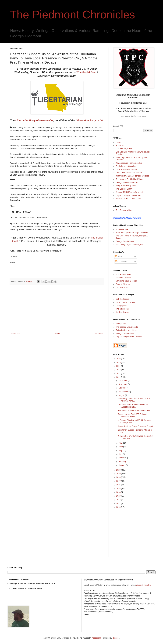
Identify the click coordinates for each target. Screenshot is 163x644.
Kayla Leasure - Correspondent (129, 163)
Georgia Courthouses (125, 241)
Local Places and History (126, 169)
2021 (119, 377)
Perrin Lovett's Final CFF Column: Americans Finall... (132, 415)
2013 (119, 496)
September (124, 392)
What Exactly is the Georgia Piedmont (132, 233)
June (121, 447)
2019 (119, 474)
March (122, 458)
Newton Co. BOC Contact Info (128, 199)
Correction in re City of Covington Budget (135, 426)
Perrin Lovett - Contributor (127, 166)
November (123, 384)
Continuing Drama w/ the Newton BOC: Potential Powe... (135, 400)
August (122, 395)
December (123, 381)
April (121, 454)
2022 (119, 374)
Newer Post (16, 334)
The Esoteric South (124, 189)
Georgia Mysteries (123, 284)
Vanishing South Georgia (126, 281)
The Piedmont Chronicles (72, 15)
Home (57, 334)
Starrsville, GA (122, 229)
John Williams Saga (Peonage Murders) (133, 176)
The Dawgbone (122, 309)
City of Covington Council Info (128, 195)
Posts (119, 257)
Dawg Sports (121, 306)
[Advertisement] (57, 309)
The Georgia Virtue (124, 210)
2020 (119, 470)
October (122, 388)
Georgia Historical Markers (127, 182)
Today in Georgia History (126, 330)
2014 (119, 492)
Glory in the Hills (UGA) (126, 186)
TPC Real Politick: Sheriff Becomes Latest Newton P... (133, 406)
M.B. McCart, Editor (124, 149)
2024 (119, 366)
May (121, 450)
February (123, 462)
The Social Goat (87, 72)
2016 (119, 485)
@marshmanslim (143, 585)
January (122, 465)
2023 (119, 370)
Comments (121, 262)
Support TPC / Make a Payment (129, 192)
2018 (119, 477)
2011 (119, 503)
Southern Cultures (123, 278)
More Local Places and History (129, 173)
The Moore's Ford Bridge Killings (130, 179)
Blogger (116, 638)
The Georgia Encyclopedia (127, 327)
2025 (119, 362)
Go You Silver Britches (125, 302)
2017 (119, 481)
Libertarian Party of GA (90, 121)
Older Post (98, 334)
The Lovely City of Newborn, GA (129, 245)
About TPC (120, 145)
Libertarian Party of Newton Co (34, 121)
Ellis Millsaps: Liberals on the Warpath (134, 411)
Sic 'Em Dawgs (122, 312)
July (121, 443)
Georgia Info (121, 324)
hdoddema (96, 638)
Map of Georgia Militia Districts (129, 337)
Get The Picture (122, 299)
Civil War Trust (122, 287)
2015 (119, 489)
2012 (119, 500)
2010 (119, 507)
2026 (119, 359)
